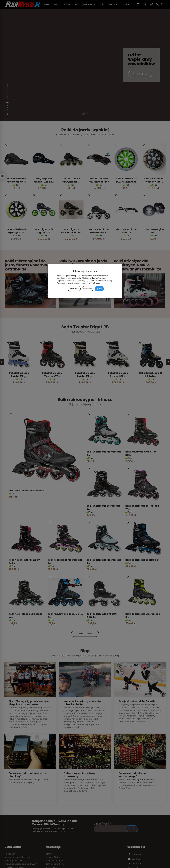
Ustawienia (74, 289)
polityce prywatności (90, 283)
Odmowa (88, 289)
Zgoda (99, 289)
